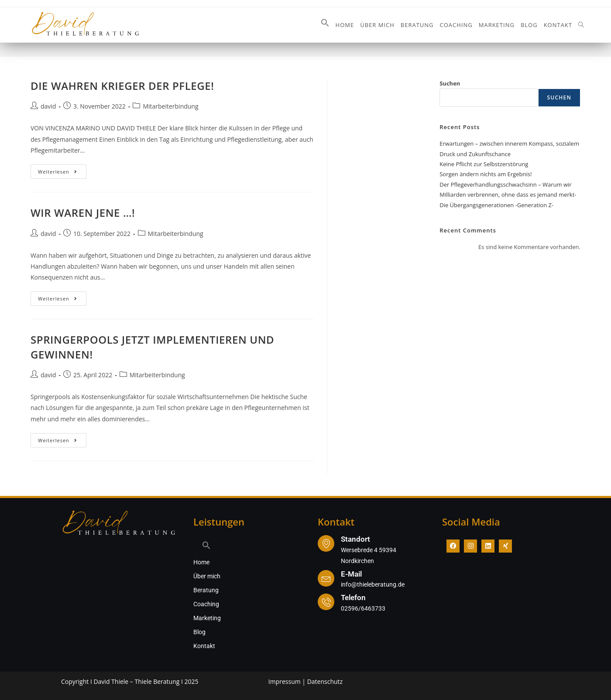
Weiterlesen (62, 170)
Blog (199, 632)
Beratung (206, 590)
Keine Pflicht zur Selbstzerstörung (484, 164)
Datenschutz (325, 681)
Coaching (206, 604)
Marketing (207, 618)
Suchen (450, 83)
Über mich (207, 576)
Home (201, 562)
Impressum (285, 681)
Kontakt (204, 646)
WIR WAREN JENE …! (83, 213)
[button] (325, 25)
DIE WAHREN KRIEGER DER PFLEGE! (122, 86)
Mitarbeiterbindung (170, 106)
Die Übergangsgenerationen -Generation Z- (496, 205)
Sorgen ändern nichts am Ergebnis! (486, 174)
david (48, 106)
